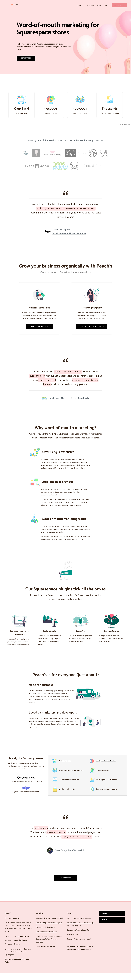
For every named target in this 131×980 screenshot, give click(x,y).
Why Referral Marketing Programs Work (49, 925)
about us (16, 925)
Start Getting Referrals (39, 333)
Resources (91, 5)
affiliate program (80, 953)
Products (82, 5)
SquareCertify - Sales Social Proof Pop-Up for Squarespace (80, 931)
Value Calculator (73, 941)
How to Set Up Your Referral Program (49, 929)
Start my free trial (66, 884)
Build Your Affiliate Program (92, 333)
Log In (107, 5)
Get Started (119, 5)
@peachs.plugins (21, 947)
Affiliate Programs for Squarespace (79, 925)
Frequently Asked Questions (46, 934)
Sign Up (105, 920)
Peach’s (17, 951)
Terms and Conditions (13, 966)
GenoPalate (84, 405)
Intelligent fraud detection (106, 768)
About (100, 5)
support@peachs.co (22, 943)
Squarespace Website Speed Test (79, 937)
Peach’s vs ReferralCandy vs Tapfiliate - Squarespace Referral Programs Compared (49, 946)
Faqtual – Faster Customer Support (79, 946)
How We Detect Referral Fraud (46, 938)
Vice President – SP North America (69, 240)
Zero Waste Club (76, 857)
